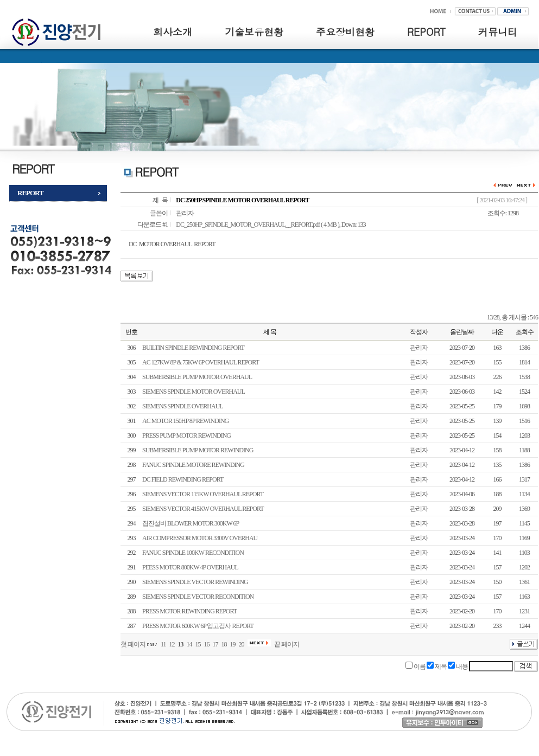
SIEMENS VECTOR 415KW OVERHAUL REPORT (203, 509)
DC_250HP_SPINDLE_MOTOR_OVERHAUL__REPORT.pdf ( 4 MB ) (258, 225)
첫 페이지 (133, 644)
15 (198, 644)
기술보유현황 (254, 32)
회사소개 (173, 32)
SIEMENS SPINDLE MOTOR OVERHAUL (194, 392)
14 (189, 644)
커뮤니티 (498, 32)
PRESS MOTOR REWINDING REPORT (189, 611)
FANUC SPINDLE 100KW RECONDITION (193, 553)
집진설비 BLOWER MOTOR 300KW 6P (191, 523)
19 (233, 644)
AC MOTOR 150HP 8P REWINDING (185, 421)
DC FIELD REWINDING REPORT (183, 479)
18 (224, 644)
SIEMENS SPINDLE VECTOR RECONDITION (198, 597)
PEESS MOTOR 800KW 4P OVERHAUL (190, 567)
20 (242, 644)
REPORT (426, 32)
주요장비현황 (345, 32)
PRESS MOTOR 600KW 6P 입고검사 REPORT (198, 626)
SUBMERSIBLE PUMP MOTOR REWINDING (198, 450)
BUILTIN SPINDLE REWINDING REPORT (193, 348)
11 (163, 644)
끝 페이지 (287, 644)
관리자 (185, 213)
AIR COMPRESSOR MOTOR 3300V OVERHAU (200, 538)
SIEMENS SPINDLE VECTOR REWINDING (195, 582)
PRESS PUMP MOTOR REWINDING (186, 435)
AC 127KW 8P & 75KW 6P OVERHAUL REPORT (201, 362)
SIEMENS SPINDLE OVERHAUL (183, 406)
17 (215, 644)
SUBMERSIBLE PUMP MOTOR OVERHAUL (197, 377)
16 (207, 644)
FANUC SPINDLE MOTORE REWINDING (193, 465)
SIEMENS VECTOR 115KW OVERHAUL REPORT (203, 494)
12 (172, 644)
